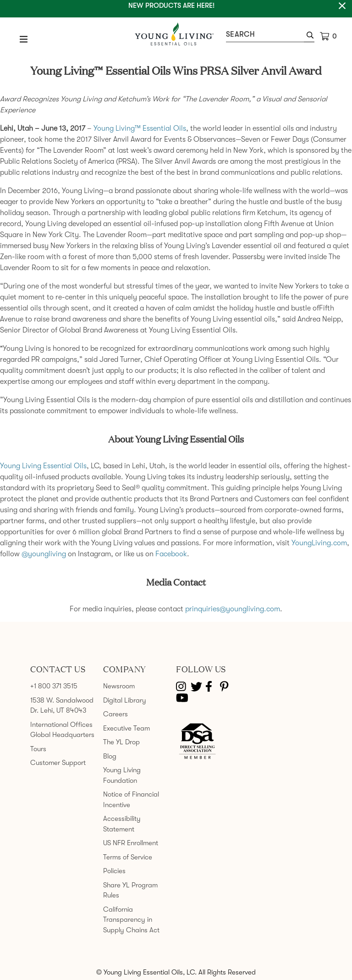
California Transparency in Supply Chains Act (131, 920)
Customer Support (58, 763)
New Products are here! (171, 6)
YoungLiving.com (319, 543)
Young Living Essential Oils (43, 466)
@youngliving (44, 554)
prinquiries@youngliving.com (233, 609)
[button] (309, 36)
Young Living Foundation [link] (122, 775)
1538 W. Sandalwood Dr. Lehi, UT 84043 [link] (62, 706)
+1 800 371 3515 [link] (54, 686)
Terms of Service (128, 857)
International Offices (61, 725)
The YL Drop (121, 742)
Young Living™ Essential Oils (140, 128)
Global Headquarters (62, 735)
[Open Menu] (24, 39)
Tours (38, 749)
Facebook (171, 554)
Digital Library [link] (125, 700)
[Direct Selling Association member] (197, 742)
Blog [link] (110, 756)
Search (240, 34)
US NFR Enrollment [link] (131, 843)
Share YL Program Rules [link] (130, 890)
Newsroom (119, 686)
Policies (114, 871)
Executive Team (126, 728)
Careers (115, 714)
